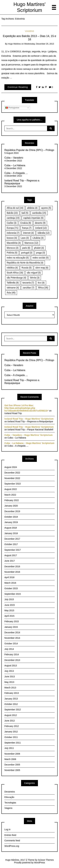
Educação (9, 797)
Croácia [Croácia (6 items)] (26, 223)
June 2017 (10, 561)
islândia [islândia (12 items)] (44, 233)
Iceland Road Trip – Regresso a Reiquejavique (22, 182)
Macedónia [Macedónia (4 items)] (14, 243)
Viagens (30, 31)
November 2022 (12, 478)
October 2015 (11, 588)
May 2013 (9, 682)
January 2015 (11, 627)
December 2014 (12, 632)
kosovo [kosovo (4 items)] (12, 238)
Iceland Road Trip (13, 413)
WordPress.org (12, 846)
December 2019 (12, 511)
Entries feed (10, 835)
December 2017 (12, 539)
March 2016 (10, 583)
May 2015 (9, 610)
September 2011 (13, 743)
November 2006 (12, 754)
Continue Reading (18, 87)
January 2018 (11, 533)
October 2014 (11, 644)
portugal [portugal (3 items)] (27, 253)
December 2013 (12, 660)
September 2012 (13, 710)
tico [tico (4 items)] (41, 283)
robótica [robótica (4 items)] (12, 268)
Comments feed (12, 841)
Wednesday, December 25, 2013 (39, 44)
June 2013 (10, 676)
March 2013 (10, 688)
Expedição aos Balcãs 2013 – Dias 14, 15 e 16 (29, 38)
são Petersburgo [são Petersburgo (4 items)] (16, 278)
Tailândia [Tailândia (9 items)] (13, 283)
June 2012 (10, 721)
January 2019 (11, 522)
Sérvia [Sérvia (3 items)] (35, 278)
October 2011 (11, 737)
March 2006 (10, 759)
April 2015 (9, 616)
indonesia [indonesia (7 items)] (13, 233)
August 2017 (11, 555)
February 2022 (12, 500)
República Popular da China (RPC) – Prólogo (29, 150)
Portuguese (12, 108)
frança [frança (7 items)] (27, 228)
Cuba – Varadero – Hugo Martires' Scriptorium (28, 435)
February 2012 (12, 726)
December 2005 (12, 765)
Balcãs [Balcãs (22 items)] (12, 213)
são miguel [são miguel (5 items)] (34, 273)
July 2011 (9, 748)
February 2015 (12, 621)
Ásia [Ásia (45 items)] (11, 293)
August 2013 (11, 666)
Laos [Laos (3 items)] (25, 238)
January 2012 (11, 732)
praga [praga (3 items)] (41, 253)
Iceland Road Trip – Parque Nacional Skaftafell (30, 430)
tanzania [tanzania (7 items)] (28, 283)
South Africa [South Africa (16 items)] (15, 273)
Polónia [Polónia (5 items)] (12, 253)
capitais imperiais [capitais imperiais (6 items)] (33, 218)
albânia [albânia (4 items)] (32, 208)
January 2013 (11, 699)
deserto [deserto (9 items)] (40, 223)
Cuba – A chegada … (16, 173)
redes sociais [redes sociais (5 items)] (41, 258)
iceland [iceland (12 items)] (41, 228)
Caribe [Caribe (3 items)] (11, 223)
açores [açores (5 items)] (46, 208)
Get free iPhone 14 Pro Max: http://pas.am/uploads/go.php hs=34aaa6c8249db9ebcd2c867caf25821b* (26, 408)
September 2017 (13, 550)
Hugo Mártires (14, 44)
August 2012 (11, 715)
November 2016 (12, 572)
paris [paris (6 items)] (26, 248)
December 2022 (12, 473)
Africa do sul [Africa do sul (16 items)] (15, 208)
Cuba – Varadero (14, 158)
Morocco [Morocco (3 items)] (13, 248)
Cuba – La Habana (15, 165)
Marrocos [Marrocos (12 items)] (31, 243)
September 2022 (13, 484)
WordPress (40, 863)
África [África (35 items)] (43, 288)
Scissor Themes (46, 860)
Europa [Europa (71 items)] (12, 228)
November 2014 (12, 638)
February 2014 (12, 654)
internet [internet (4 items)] (28, 233)
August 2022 (11, 489)
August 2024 (11, 467)
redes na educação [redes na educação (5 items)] (18, 258)
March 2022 (10, 495)
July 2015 (9, 599)
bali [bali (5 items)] (25, 213)
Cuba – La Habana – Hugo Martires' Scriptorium (29, 443)
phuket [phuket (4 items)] (39, 248)
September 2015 (13, 594)
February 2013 (12, 693)
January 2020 (11, 506)
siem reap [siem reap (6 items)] (42, 268)
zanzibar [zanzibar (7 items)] (28, 288)
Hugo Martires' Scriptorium (30, 7)
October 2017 (11, 544)
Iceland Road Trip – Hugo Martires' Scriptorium (29, 419)
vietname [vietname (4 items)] (13, 288)
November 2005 (12, 770)
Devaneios (10, 792)
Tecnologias (10, 803)
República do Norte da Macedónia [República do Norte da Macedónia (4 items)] (25, 263)
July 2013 (9, 671)
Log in (7, 829)
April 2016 (9, 577)
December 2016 (12, 566)
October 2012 (11, 704)
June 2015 (10, 605)
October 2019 (11, 517)
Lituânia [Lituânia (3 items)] (38, 238)
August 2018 (11, 528)
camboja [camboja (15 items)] (13, 218)
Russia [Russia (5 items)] (27, 268)
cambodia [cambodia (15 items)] (39, 213)
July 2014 (9, 649)
